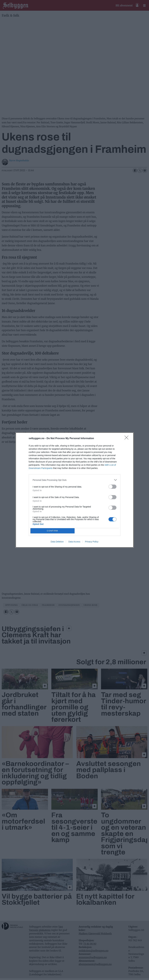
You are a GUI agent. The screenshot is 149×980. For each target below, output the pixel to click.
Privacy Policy (92, 542)
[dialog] (75, 490)
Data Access (74, 542)
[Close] (127, 439)
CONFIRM (52, 531)
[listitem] (75, 480)
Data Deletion (57, 542)
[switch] (112, 487)
